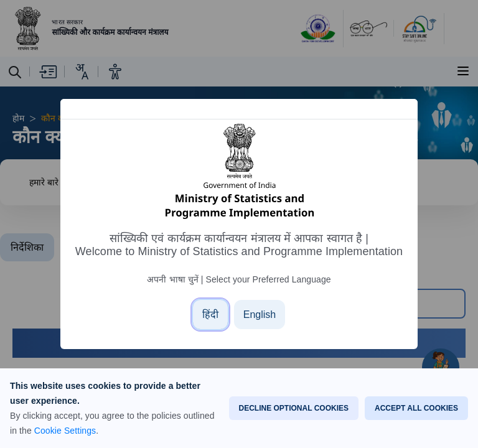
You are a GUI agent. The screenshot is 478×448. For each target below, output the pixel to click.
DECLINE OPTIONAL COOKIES (294, 408)
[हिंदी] (210, 315)
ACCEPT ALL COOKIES (416, 408)
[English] (260, 315)
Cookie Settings (65, 431)
